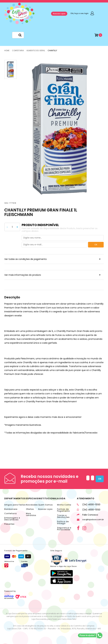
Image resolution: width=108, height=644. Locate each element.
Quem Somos (45, 505)
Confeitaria (11, 513)
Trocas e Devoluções (63, 516)
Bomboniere (11, 509)
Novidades (32, 505)
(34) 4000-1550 (89, 504)
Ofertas (30, 509)
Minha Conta (64, 505)
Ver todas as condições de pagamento (26, 259)
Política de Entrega (63, 522)
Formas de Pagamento (63, 510)
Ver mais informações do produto (23, 275)
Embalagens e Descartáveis (12, 519)
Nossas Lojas (59, 14)
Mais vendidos (31, 514)
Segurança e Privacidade (64, 529)
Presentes (9, 524)
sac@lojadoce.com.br (90, 519)
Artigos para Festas (15, 505)
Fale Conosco (87, 515)
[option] (61, 129)
